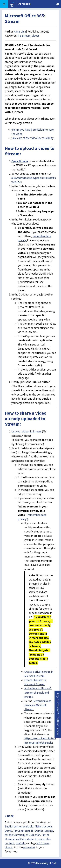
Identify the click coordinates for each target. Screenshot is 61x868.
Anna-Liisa (20, 32)
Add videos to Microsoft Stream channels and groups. (38, 693)
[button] (58, 714)
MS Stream (24, 36)
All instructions (44, 826)
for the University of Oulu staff (23, 835)
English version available (19, 826)
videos (36, 36)
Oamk (9, 831)
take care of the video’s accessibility (32, 138)
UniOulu (21, 843)
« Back (9, 816)
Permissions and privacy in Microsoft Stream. (38, 705)
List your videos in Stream (26, 431)
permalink (29, 847)
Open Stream (20, 161)
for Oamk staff (22, 831)
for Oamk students (42, 831)
